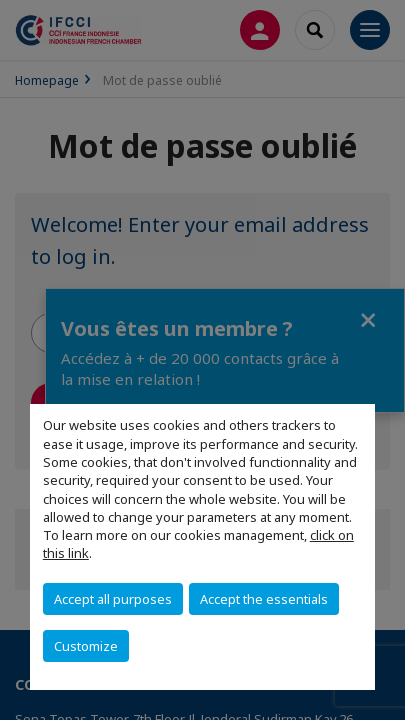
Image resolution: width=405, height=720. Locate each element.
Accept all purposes (113, 599)
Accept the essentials (264, 599)
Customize (86, 646)
